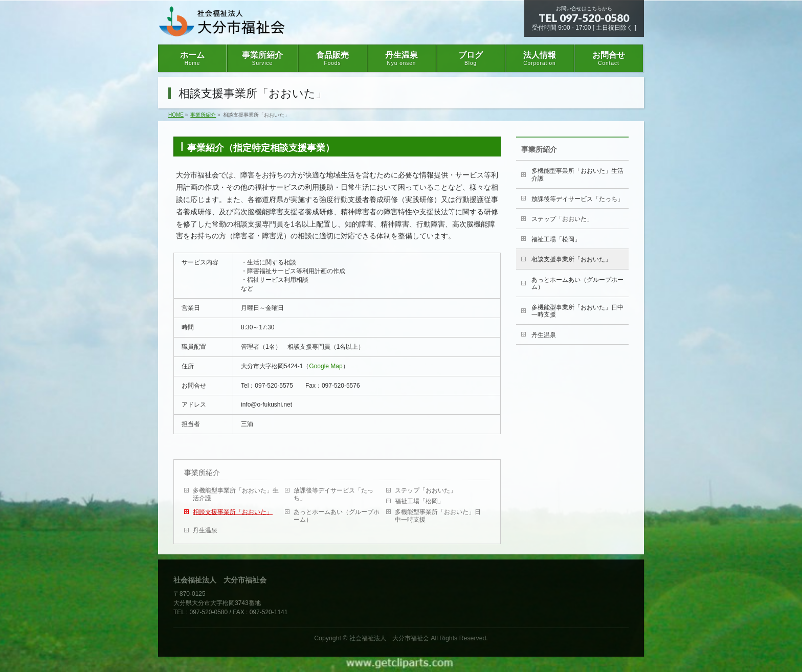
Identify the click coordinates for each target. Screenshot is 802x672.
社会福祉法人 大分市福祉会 (389, 638)
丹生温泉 (205, 530)
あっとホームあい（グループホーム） (337, 516)
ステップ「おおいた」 (426, 490)
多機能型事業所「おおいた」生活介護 (236, 494)
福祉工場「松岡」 (419, 501)
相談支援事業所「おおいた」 (233, 512)
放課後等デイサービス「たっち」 (333, 494)
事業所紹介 (202, 473)
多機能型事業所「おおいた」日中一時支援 (438, 516)
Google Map (326, 366)
